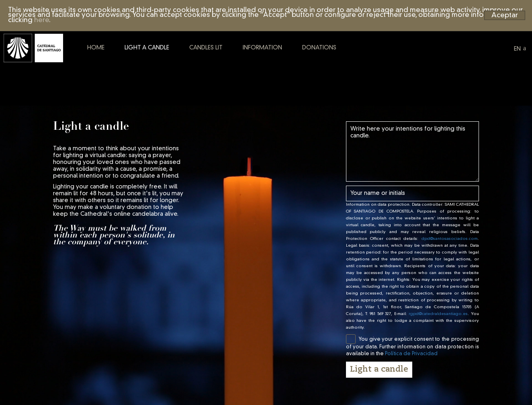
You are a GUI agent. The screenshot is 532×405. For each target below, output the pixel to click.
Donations (348, 65)
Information (291, 65)
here (42, 20)
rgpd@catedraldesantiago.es (438, 314)
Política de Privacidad (411, 354)
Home (125, 65)
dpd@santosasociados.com (450, 239)
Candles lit (235, 65)
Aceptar (505, 15)
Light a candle (176, 65)
